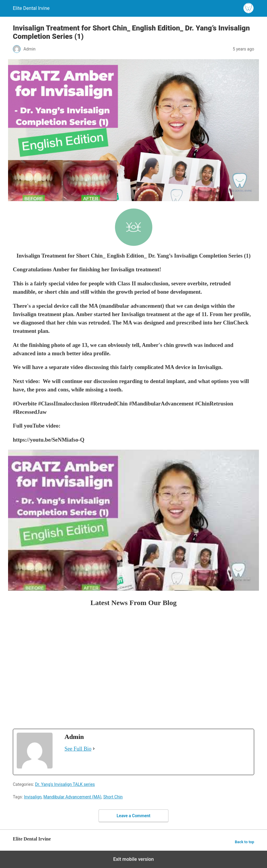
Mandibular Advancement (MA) (72, 797)
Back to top (244, 842)
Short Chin (113, 797)
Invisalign (33, 797)
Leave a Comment (134, 816)
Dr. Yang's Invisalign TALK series (65, 784)
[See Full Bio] (94, 749)
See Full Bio (78, 749)
